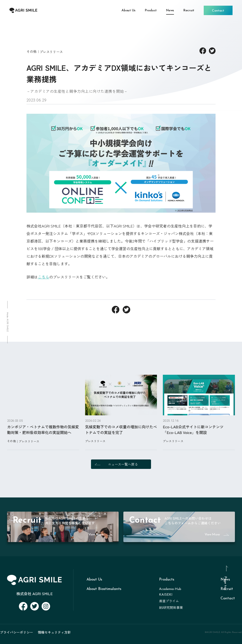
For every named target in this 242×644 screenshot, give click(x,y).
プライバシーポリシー (17, 632)
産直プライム (169, 601)
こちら (43, 277)
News (225, 580)
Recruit (227, 589)
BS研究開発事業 (171, 608)
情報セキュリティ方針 (54, 632)
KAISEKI (166, 595)
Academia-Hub (170, 589)
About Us (94, 580)
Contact (228, 598)
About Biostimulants (104, 589)
